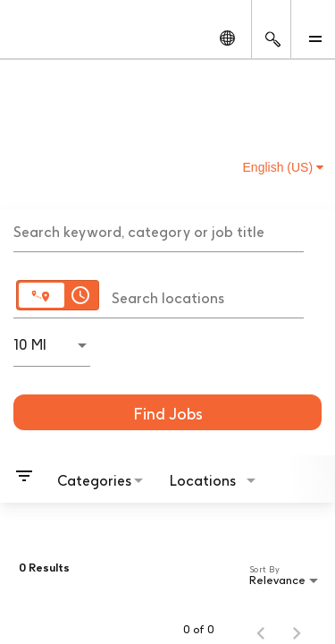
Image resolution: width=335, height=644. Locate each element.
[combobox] (159, 230)
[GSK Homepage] (47, 37)
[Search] (167, 412)
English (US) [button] (283, 167)
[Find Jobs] (167, 412)
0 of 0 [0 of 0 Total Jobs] (199, 630)
